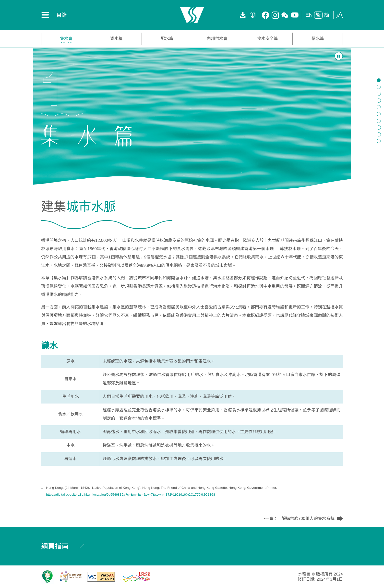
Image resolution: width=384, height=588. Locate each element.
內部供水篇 (217, 39)
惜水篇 (318, 39)
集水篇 (66, 39)
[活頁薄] (253, 15)
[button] (340, 15)
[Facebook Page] (265, 15)
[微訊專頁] (285, 15)
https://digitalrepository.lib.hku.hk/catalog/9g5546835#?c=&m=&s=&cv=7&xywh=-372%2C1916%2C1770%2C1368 (131, 495)
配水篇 (167, 39)
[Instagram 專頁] (275, 15)
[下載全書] (243, 15)
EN (309, 15)
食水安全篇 (268, 39)
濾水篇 (116, 39)
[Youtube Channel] (295, 15)
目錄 (61, 15)
